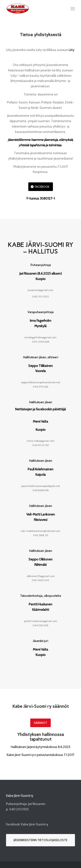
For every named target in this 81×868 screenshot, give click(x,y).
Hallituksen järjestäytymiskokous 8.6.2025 (41, 747)
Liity (72, 50)
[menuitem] (73, 9)
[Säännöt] (40, 723)
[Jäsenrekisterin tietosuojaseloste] (40, 840)
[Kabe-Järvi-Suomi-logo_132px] (34, 9)
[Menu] (73, 9)
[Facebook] (41, 187)
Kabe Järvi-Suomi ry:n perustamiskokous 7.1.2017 (40, 755)
